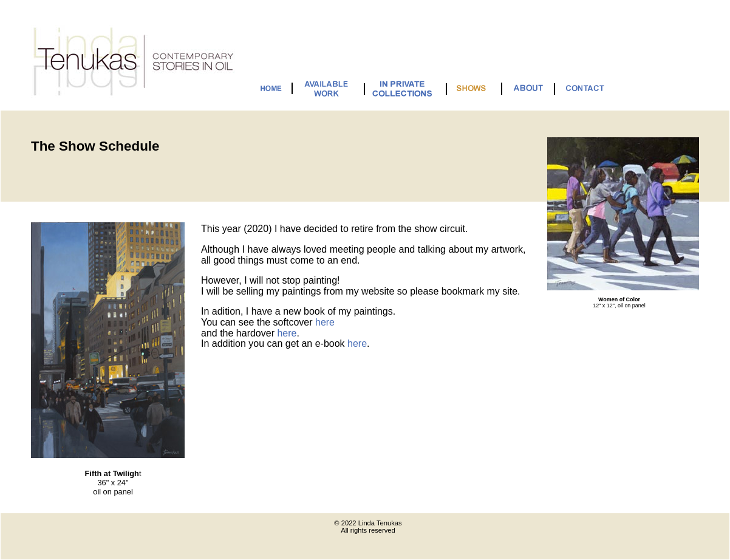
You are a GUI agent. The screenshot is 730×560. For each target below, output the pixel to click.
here (325, 322)
